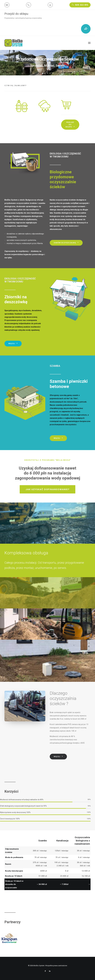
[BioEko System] (13, 43)
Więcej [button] (13, 344)
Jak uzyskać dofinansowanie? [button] (47, 489)
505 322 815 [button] (80, 5)
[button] (7, 5)
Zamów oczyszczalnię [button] (66, 243)
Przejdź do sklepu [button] (70, 125)
